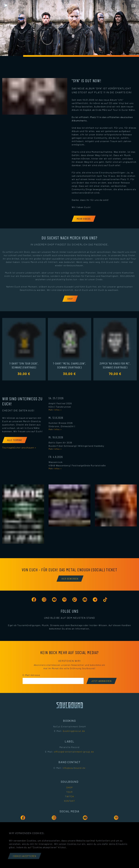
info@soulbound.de (74, 768)
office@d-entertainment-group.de (74, 752)
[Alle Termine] (15, 440)
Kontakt (69, 801)
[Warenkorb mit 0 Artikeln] (6, 6)
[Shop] (70, 299)
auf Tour (113, 110)
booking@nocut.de (74, 731)
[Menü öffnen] (133, 6)
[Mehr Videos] (84, 219)
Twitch (69, 796)
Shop (69, 787)
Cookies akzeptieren (24, 856)
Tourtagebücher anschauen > (19, 447)
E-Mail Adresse (31, 675)
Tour (69, 792)
